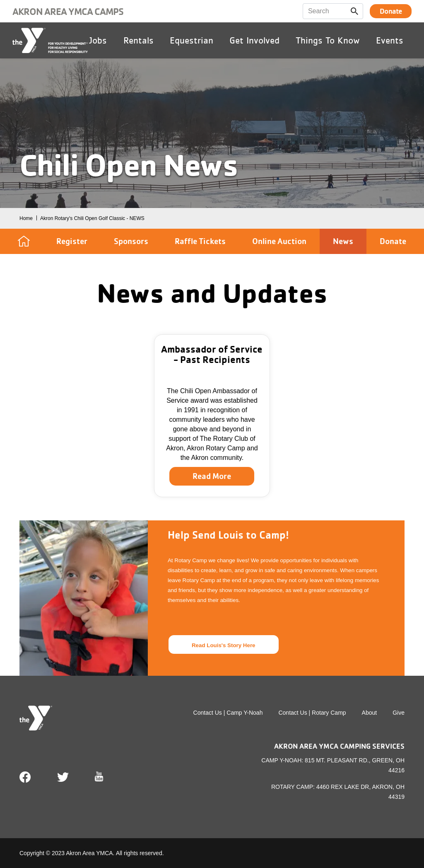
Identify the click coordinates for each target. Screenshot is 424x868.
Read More (212, 476)
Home (26, 218)
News (343, 241)
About (370, 713)
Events (390, 40)
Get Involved (254, 40)
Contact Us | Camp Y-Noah (228, 713)
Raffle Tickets (200, 241)
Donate (391, 11)
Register (72, 241)
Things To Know (328, 40)
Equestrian (192, 40)
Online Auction (279, 241)
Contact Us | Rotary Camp (312, 713)
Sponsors (131, 241)
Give (399, 713)
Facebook (25, 777)
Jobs (98, 40)
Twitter (63, 777)
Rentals (139, 40)
